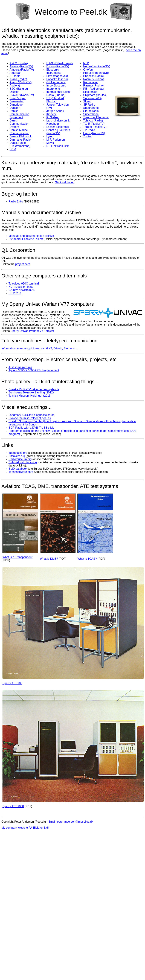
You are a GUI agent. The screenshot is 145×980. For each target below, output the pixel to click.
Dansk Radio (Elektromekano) (20, 144)
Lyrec (50, 136)
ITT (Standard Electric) (55, 100)
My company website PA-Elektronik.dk (25, 828)
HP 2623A (15, 293)
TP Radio (89, 130)
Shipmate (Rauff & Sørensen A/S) (95, 97)
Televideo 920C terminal (24, 284)
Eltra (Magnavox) (57, 76)
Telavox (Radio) (93, 121)
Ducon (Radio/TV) (58, 66)
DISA (13, 149)
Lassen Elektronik (57, 127)
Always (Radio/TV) (21, 66)
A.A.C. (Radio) (19, 63)
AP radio (15, 76)
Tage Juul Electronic (96, 117)
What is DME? (49, 559)
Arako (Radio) (18, 79)
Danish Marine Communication (19, 132)
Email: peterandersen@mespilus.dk (71, 822)
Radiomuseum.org (20, 459)
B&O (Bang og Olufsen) (19, 90)
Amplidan (15, 73)
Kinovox (51, 114)
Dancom (15, 108)
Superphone (91, 108)
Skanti (87, 101)
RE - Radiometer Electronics (94, 90)
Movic (50, 143)
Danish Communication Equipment (19, 114)
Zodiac (88, 136)
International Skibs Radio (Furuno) (58, 93)
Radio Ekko (16, 201)
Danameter (17, 101)
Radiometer (91, 82)
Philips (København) (96, 73)
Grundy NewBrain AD (22, 290)
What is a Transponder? (18, 557)
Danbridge (16, 105)
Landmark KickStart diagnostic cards (31, 415)
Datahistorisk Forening (23, 462)
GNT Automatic (56, 82)
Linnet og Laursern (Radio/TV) (58, 132)
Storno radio (91, 111)
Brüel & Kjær (18, 98)
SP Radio (89, 105)
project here (23, 264)
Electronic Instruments (54, 71)
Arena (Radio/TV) (21, 82)
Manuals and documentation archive (31, 236)
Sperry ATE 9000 (13, 806)
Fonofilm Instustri (57, 79)
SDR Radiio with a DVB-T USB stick (31, 428)
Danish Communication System (19, 124)
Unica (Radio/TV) (94, 133)
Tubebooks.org (18, 453)
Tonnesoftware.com (21, 472)
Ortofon (88, 70)
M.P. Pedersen (56, 140)
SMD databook (18, 469)
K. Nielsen (53, 117)
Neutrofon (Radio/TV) (97, 66)
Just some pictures (20, 367)
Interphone (53, 89)
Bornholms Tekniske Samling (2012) (31, 392)
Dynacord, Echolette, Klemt (26, 239)
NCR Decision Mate (21, 287)
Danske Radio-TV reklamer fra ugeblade (34, 389)
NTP (86, 63)
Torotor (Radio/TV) (95, 127)
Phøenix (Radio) (94, 76)
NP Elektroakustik (57, 146)
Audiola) (15, 85)
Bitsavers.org (17, 456)
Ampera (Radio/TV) (22, 70)
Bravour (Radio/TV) (22, 95)
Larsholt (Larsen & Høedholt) (58, 122)
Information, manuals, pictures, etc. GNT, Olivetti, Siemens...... (40, 348)
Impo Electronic (56, 85)
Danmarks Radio (20, 140)
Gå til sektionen (65, 182)
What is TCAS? (87, 559)
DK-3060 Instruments (60, 63)
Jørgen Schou (55, 111)
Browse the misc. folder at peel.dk (30, 418)
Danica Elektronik (21, 136)
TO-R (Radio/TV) (94, 124)
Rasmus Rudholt (94, 79)
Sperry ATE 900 (12, 683)
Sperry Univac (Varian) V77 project (32, 331)
